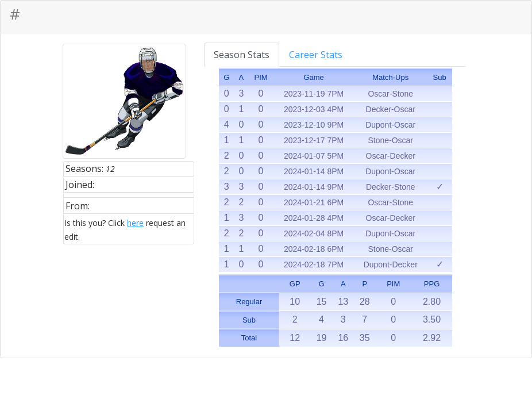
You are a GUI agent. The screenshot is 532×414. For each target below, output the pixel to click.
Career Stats (316, 55)
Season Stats (242, 55)
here (135, 223)
